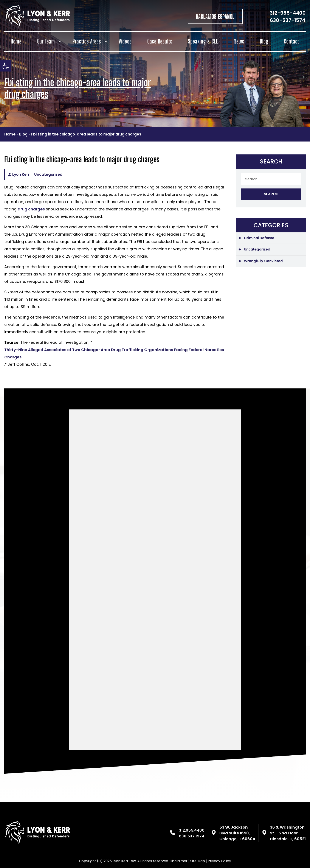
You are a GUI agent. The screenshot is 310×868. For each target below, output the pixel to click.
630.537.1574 (192, 836)
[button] (6, 66)
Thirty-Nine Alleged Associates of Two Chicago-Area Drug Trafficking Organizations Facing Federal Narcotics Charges (114, 353)
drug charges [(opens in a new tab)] (31, 209)
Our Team (46, 41)
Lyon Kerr (21, 175)
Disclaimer (179, 861)
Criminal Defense (259, 238)
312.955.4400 (192, 830)
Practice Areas (87, 41)
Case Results (160, 41)
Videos (125, 41)
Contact (292, 41)
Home (16, 41)
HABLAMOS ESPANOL (215, 17)
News (239, 41)
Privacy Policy (219, 861)
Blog (264, 41)
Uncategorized (48, 175)
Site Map (198, 861)
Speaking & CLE (203, 41)
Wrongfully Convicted (263, 261)
